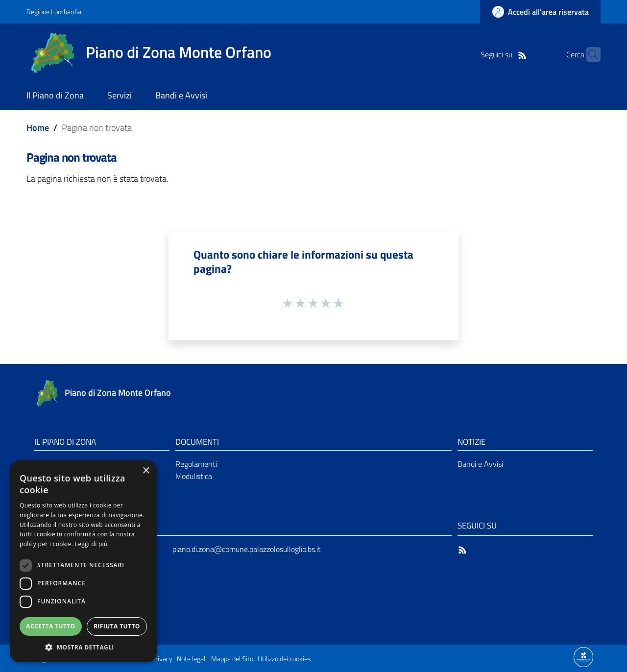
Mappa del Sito (232, 659)
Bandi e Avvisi (480, 464)
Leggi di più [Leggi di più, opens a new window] (91, 544)
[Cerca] (589, 54)
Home (38, 128)
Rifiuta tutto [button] (117, 626)
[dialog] (83, 561)
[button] (83, 647)
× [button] (146, 471)
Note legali (192, 659)
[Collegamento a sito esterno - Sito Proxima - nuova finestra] (583, 656)
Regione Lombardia (54, 12)
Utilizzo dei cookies (284, 659)
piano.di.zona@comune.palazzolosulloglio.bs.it (247, 549)
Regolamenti (196, 464)
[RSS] (507, 54)
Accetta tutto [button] (50, 626)
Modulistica (194, 476)
